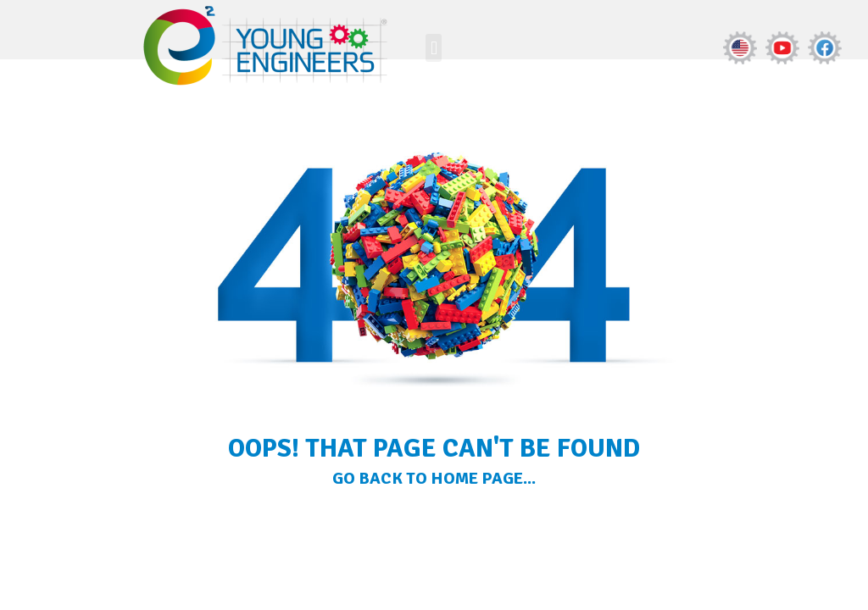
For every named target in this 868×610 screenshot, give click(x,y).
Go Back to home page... (434, 478)
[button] (434, 48)
